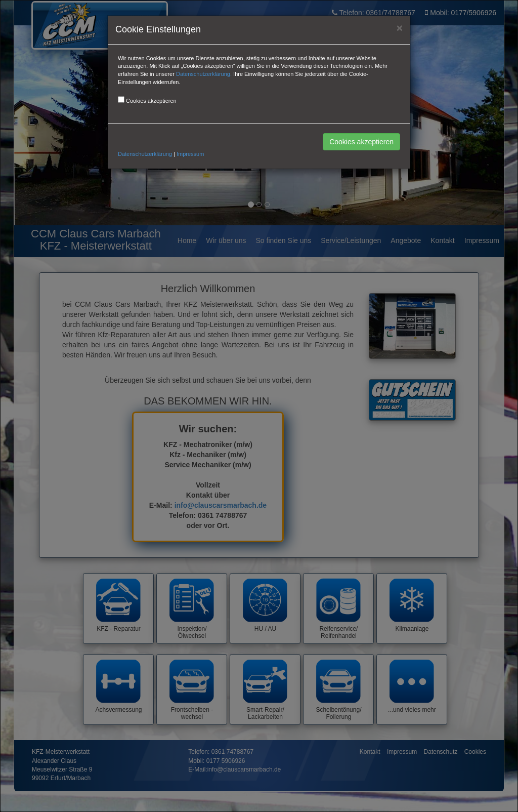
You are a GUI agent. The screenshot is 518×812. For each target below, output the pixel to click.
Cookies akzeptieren (361, 142)
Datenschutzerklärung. (204, 74)
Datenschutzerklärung (145, 154)
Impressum (190, 154)
